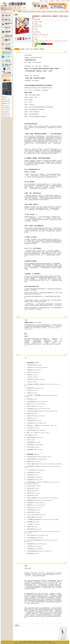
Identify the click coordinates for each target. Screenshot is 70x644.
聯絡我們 (67, 11)
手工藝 (41, 42)
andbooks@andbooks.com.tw (43, 643)
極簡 (56, 41)
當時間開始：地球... (7, 116)
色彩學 (51, 41)
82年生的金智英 (6, 106)
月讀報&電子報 (25, 11)
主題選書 (38, 11)
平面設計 (37, 41)
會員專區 (43, 11)
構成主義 (37, 42)
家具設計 (44, 42)
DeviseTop (54, 643)
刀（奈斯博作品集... (7, 110)
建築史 (43, 41)
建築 (40, 41)
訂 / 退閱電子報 (52, 1)
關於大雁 (62, 11)
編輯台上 (56, 11)
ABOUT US (64, 1)
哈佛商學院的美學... (7, 101)
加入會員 (46, 1)
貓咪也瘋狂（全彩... (7, 103)
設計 (54, 41)
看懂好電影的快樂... (7, 114)
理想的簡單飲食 (6, 112)
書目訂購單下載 (50, 11)
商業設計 (47, 41)
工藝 (62, 41)
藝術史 (65, 41)
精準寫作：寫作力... (7, 99)
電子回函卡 (58, 1)
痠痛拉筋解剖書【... (7, 108)
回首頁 (68, 1)
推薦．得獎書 (32, 11)
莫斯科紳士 (5, 97)
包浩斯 (59, 41)
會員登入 (41, 1)
